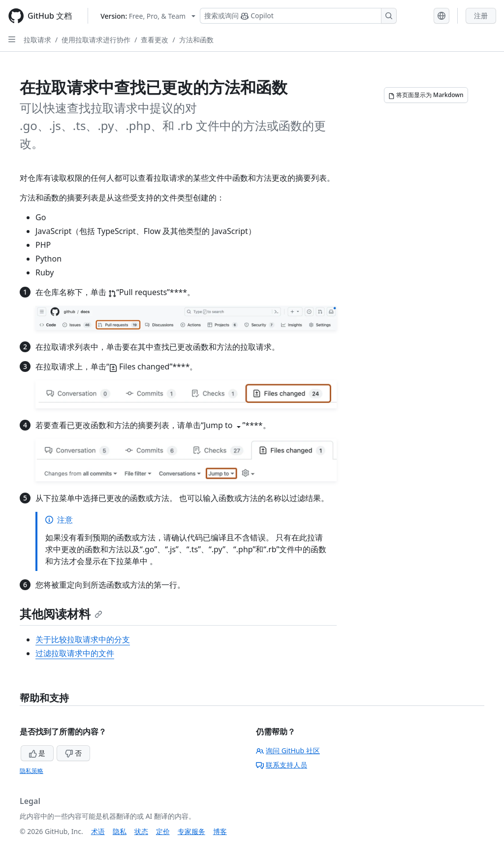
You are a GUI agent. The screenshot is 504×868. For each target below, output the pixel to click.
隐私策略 (31, 771)
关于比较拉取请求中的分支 (83, 639)
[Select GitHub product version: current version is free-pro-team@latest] (148, 16)
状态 (141, 831)
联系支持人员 (282, 765)
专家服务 (191, 831)
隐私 (120, 831)
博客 (220, 831)
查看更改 (155, 40)
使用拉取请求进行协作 (96, 40)
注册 (481, 16)
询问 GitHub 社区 (288, 751)
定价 (163, 831)
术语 (98, 831)
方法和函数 (196, 40)
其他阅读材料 (61, 614)
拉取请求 (37, 40)
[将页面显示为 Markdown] (426, 95)
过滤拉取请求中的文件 (75, 653)
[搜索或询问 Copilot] (298, 16)
